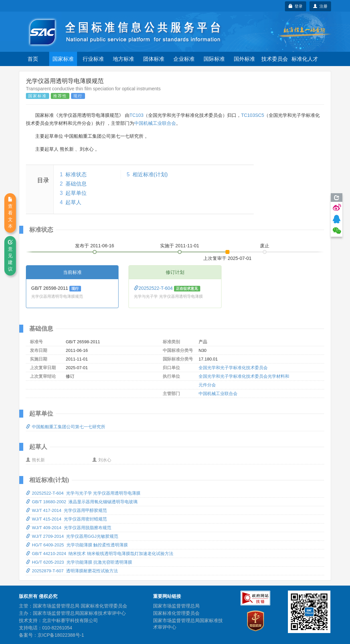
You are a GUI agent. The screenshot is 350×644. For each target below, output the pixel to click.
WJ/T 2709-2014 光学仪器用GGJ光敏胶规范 (72, 536)
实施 (180, 246)
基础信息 (76, 184)
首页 (33, 59)
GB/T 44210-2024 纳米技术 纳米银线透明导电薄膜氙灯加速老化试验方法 (100, 554)
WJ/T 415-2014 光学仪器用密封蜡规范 (66, 519)
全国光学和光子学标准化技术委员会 (233, 368)
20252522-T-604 (154, 288)
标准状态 (76, 174)
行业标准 (93, 59)
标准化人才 (305, 59)
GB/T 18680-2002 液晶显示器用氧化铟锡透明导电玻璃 (82, 502)
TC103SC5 (253, 115)
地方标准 (124, 59)
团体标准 (154, 59)
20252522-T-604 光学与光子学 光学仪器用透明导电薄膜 (83, 493)
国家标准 (63, 59)
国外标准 (244, 59)
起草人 (73, 202)
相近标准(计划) (150, 174)
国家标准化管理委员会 (176, 613)
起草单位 (76, 193)
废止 (265, 246)
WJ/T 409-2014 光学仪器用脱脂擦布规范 (69, 528)
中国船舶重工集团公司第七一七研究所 (66, 427)
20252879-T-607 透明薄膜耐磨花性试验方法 (72, 571)
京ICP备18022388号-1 (61, 635)
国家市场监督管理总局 (176, 606)
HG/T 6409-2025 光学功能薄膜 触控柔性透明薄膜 (77, 545)
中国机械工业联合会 (155, 123)
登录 (296, 6)
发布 (95, 246)
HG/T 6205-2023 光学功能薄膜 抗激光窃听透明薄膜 (79, 562)
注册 (320, 6)
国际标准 (214, 59)
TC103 (136, 115)
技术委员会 (275, 59)
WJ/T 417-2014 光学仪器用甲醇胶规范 (66, 510)
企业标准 (184, 59)
